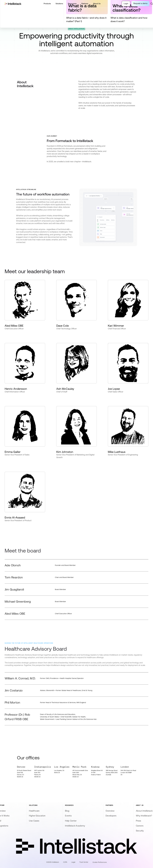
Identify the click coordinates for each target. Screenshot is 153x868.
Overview (110, 811)
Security (140, 831)
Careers (140, 826)
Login (126, 4)
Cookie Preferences (100, 862)
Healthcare (34, 811)
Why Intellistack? (144, 816)
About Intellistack (144, 811)
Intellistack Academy (75, 826)
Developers (111, 816)
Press (138, 821)
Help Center (71, 821)
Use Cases (34, 821)
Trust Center (84, 862)
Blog (67, 811)
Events (68, 816)
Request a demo (140, 3)
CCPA (65, 862)
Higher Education (37, 816)
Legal (73, 862)
